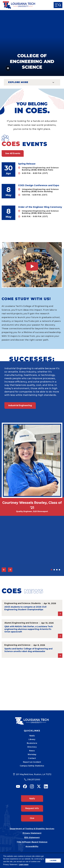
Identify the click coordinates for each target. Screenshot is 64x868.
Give (32, 818)
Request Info (32, 808)
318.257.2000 (34, 780)
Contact (32, 758)
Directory (32, 747)
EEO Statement (32, 838)
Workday (32, 754)
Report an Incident (32, 762)
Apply (32, 736)
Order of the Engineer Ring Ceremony (40, 207)
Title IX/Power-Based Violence (32, 842)
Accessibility (32, 846)
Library (32, 739)
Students (36, 603)
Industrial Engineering (20, 405)
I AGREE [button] (53, 860)
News (32, 751)
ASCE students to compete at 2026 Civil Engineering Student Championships (25, 608)
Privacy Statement (32, 833)
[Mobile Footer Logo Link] (32, 719)
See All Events (13, 153)
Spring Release (27, 164)
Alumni (8, 623)
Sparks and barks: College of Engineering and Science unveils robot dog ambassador (28, 650)
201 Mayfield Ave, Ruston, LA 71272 (34, 774)
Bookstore (32, 743)
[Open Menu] (58, 5)
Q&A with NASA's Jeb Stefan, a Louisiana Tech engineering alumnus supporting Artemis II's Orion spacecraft (29, 629)
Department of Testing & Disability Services (32, 829)
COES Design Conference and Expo (39, 185)
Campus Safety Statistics (32, 766)
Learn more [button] (24, 865)
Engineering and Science (17, 603)
